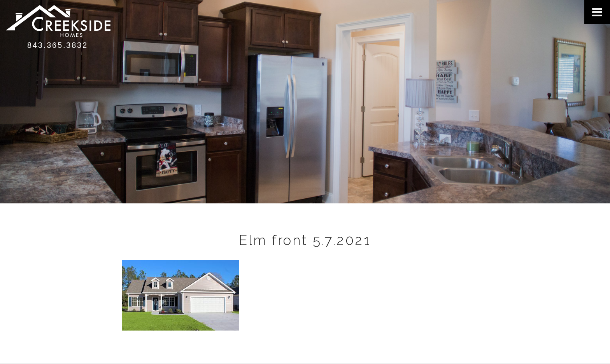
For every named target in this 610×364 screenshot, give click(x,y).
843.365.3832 (58, 45)
